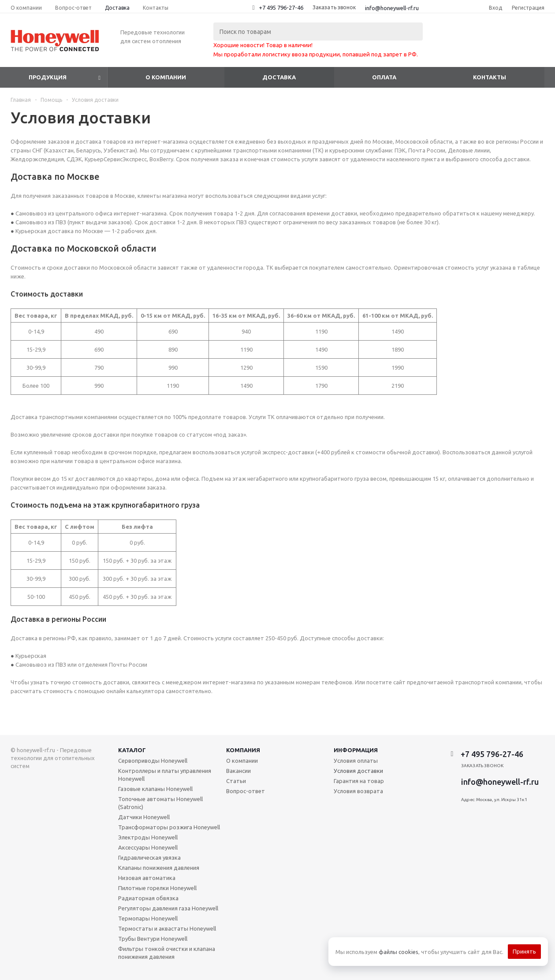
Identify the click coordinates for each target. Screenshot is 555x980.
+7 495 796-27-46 (281, 7)
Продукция (48, 77)
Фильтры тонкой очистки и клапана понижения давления (167, 953)
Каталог (132, 750)
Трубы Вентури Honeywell (153, 939)
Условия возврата (358, 791)
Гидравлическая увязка (149, 857)
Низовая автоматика (147, 878)
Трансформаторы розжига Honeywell (169, 827)
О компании (166, 77)
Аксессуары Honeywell (148, 847)
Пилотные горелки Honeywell (157, 888)
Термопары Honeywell (148, 918)
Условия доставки (358, 771)
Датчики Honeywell (144, 817)
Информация (356, 750)
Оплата (384, 77)
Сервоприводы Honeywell (153, 761)
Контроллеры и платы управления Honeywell (165, 775)
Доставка (279, 77)
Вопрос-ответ (246, 791)
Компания (243, 750)
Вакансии (238, 771)
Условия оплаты (356, 761)
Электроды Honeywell (148, 837)
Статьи (236, 781)
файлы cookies (399, 952)
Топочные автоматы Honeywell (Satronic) (160, 803)
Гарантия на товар (359, 781)
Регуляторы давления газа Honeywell (168, 908)
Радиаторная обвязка (148, 898)
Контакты (490, 77)
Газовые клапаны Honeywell (155, 789)
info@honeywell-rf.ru (392, 8)
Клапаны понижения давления (159, 868)
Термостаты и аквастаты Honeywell (167, 928)
